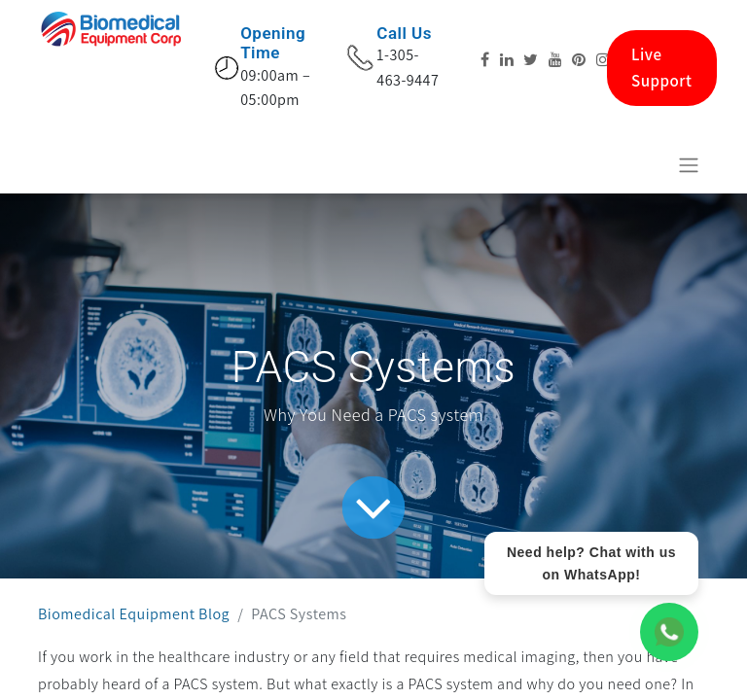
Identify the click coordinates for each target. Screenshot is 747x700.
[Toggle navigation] (689, 165)
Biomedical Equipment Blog (134, 614)
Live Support (662, 68)
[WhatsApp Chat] (669, 632)
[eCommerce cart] (641, 164)
